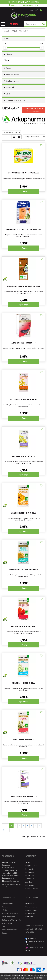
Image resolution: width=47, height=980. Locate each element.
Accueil (6, 31)
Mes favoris (29, 917)
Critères (9, 54)
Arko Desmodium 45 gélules (24, 796)
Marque (14, 31)
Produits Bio (30, 876)
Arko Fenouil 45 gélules (24, 456)
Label (8, 94)
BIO (6, 60)
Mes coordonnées (31, 910)
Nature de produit (13, 75)
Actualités (29, 882)
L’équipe (5, 910)
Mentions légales (7, 923)
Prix (7, 39)
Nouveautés (29, 869)
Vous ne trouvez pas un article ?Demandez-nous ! (33, 110)
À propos (5, 907)
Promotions (30, 872)
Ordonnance (30, 879)
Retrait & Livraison (32, 889)
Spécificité (10, 87)
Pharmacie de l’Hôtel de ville (35, 943)
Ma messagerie (30, 913)
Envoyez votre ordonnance (23, 5)
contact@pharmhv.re (10, 881)
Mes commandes (31, 907)
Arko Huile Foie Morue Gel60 (24, 399)
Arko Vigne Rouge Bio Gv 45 (24, 626)
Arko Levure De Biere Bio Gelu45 (24, 570)
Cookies (5, 933)
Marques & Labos (31, 866)
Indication (15, 100)
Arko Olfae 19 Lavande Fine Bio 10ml (24, 286)
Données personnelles (9, 930)
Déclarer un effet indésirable (11, 920)
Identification (30, 904)
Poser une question (8, 917)
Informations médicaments (11, 913)
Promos (14, 24)
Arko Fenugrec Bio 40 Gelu (24, 513)
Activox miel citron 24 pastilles (24, 173)
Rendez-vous (30, 885)
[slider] (5, 48)
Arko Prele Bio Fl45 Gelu (24, 683)
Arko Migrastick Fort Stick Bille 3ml (24, 229)
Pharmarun (31, 938)
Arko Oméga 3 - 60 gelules (24, 343)
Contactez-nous (7, 904)
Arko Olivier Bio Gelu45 (24, 740)
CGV (3, 927)
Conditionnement (12, 81)
